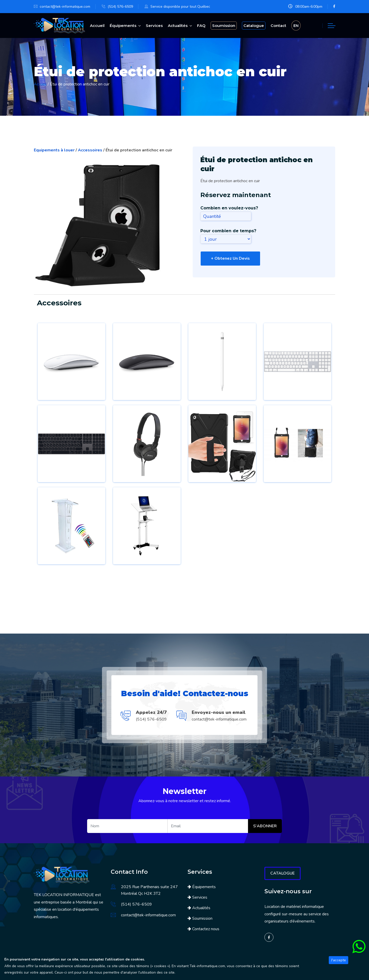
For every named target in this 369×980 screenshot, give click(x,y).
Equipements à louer (55, 150)
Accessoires (91, 150)
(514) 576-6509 (120, 7)
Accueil (97, 25)
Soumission (202, 918)
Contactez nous (206, 928)
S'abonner (265, 825)
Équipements (123, 25)
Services (154, 25)
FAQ (201, 25)
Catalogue (283, 872)
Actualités (178, 25)
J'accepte (339, 960)
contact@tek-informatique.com (65, 7)
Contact (278, 25)
